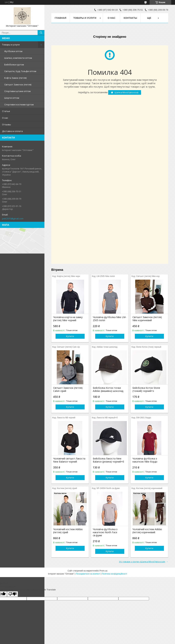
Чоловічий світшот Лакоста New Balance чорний (69, 460)
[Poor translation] (12, 594)
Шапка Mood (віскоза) (126, 92)
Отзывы (6, 124)
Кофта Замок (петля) (15, 78)
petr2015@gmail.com (13, 219)
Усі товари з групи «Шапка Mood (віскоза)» (142, 562)
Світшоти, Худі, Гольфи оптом (20, 71)
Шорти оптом (12, 98)
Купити (70, 336)
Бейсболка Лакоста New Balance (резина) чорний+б (108, 460)
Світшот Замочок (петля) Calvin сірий (68, 389)
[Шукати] (41, 33)
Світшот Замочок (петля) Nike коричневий (147, 319)
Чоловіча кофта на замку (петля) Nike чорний (68, 319)
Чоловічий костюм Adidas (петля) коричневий (147, 531)
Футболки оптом (13, 51)
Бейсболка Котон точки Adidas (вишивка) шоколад (108, 389)
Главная (60, 18)
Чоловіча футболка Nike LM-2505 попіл (110, 319)
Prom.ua (103, 571)
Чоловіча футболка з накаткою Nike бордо (145, 460)
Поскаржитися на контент (88, 574)
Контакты (130, 18)
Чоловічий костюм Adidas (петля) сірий (68, 531)
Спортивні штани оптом (17, 91)
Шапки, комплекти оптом (18, 58)
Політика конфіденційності (115, 574)
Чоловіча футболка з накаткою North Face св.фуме (105, 532)
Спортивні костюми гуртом (19, 104)
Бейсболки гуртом (14, 65)
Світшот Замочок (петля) (18, 85)
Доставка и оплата (12, 131)
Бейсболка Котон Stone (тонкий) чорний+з (146, 389)
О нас (5, 118)
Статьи (6, 111)
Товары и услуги (11, 45)
